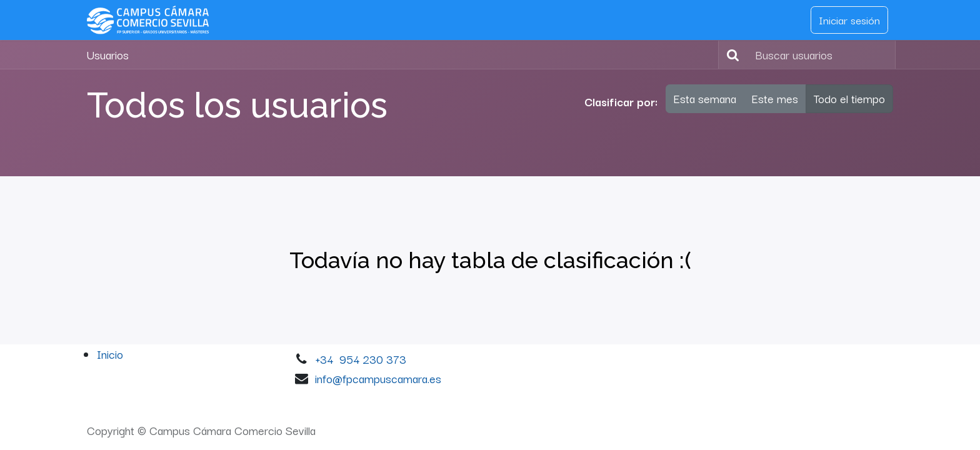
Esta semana (705, 98)
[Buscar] (731, 55)
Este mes (775, 98)
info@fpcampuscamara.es (378, 378)
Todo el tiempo (849, 98)
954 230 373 (373, 359)
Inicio (110, 354)
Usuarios (108, 54)
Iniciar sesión (849, 20)
